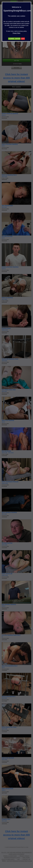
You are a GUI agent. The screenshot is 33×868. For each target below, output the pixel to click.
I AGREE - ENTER (14, 39)
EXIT (23, 39)
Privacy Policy (16, 33)
